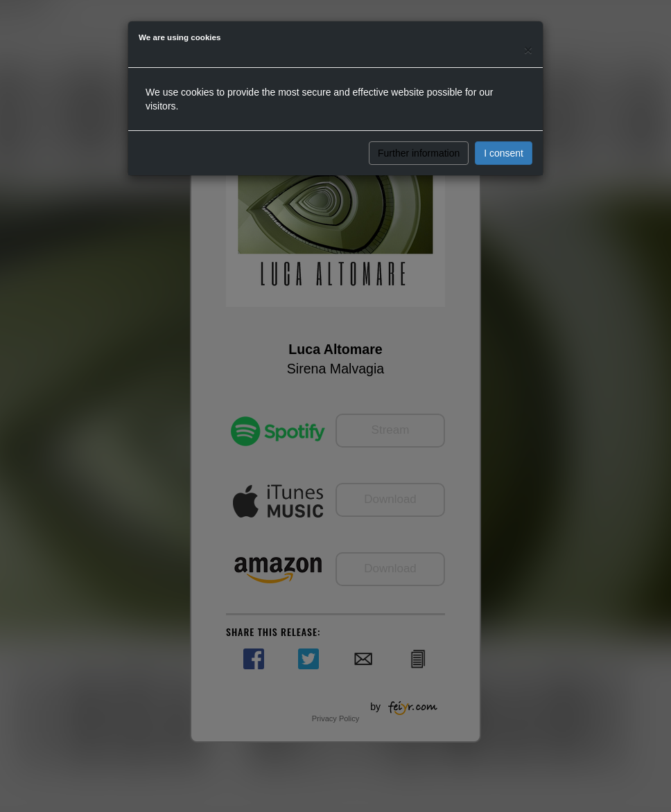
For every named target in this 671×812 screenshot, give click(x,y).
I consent (504, 153)
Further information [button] (419, 153)
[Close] (528, 50)
